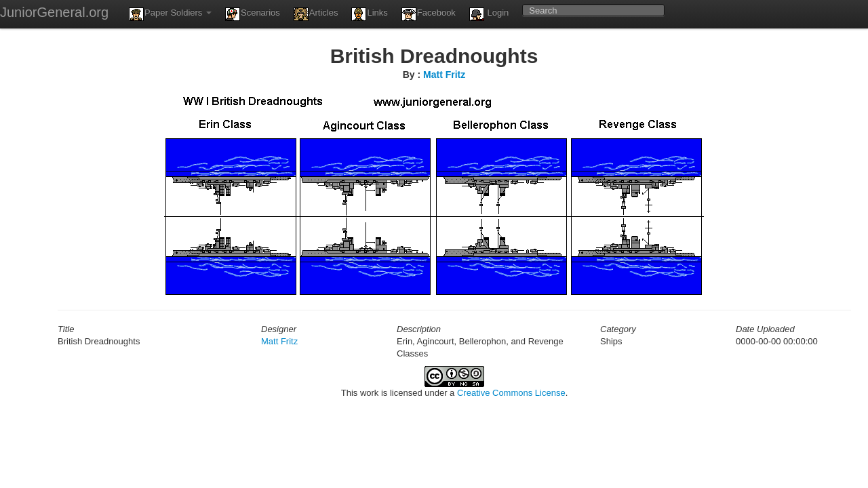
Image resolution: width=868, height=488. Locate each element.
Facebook (429, 14)
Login (489, 14)
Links (369, 14)
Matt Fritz (444, 75)
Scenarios (253, 14)
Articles (316, 14)
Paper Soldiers (170, 14)
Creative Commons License (511, 393)
